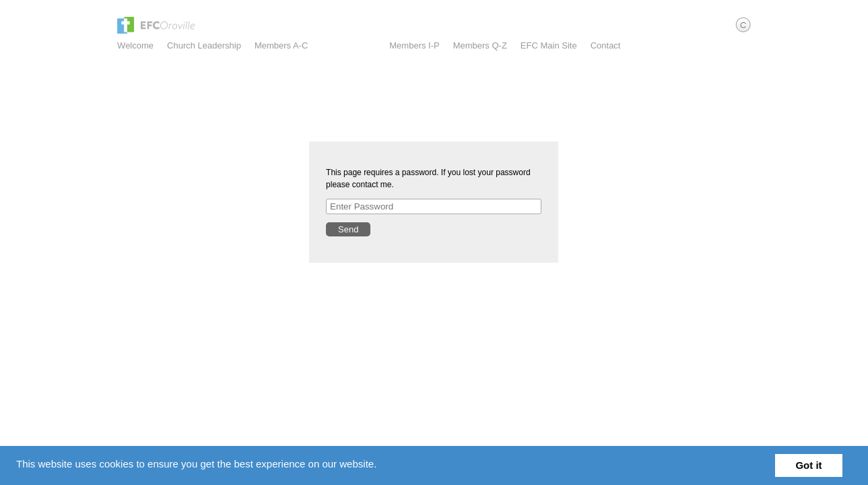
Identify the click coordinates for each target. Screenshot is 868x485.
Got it (808, 465)
